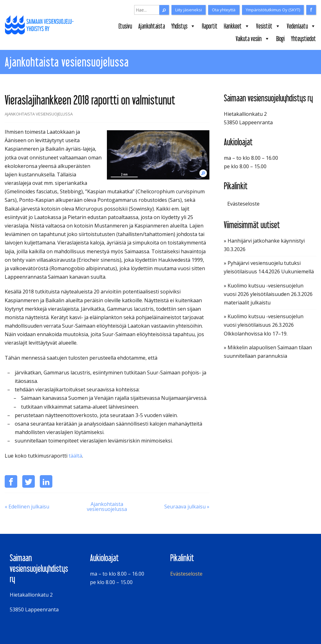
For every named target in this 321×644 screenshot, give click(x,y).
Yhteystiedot (303, 39)
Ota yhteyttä (224, 10)
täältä (75, 456)
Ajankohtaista (152, 26)
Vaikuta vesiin (253, 39)
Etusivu (125, 26)
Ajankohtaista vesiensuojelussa (107, 507)
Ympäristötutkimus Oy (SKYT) (273, 10)
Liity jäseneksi (189, 10)
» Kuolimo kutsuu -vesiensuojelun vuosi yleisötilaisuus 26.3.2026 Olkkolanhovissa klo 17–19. (264, 325)
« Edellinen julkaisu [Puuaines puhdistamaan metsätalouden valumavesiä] (27, 507)
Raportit (210, 26)
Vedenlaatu (301, 26)
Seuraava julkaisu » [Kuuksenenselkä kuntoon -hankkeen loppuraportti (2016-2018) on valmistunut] (187, 507)
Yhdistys (183, 26)
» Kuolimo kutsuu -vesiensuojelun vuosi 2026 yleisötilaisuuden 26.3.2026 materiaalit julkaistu (268, 294)
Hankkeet (237, 26)
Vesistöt (268, 26)
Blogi (280, 39)
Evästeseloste (243, 204)
